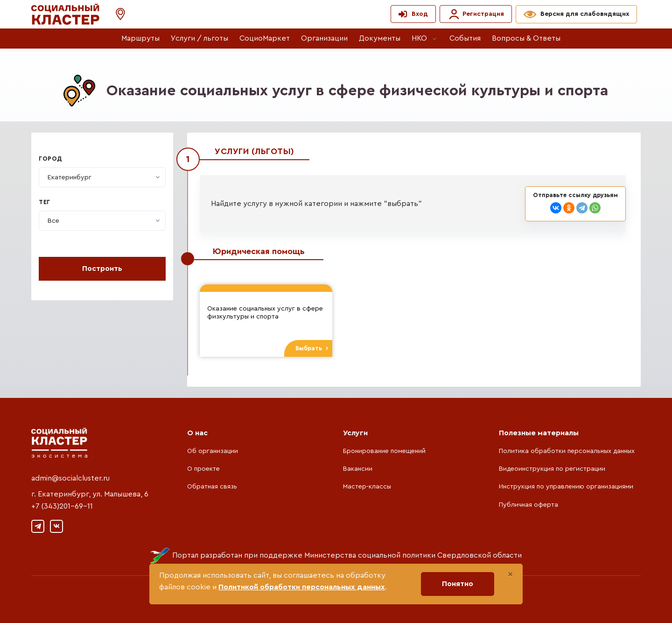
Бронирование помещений (384, 451)
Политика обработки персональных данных (567, 451)
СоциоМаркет (265, 38)
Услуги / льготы (199, 38)
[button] (116, 14)
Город (50, 159)
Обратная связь (212, 487)
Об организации (213, 451)
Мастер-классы (367, 487)
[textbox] (70, 177)
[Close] (510, 574)
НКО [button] (419, 38)
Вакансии (358, 469)
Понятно (458, 584)
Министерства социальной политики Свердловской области (413, 555)
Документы (380, 38)
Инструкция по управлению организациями (566, 487)
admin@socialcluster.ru (70, 478)
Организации (324, 38)
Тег (45, 202)
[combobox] (102, 177)
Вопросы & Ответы (526, 38)
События (465, 38)
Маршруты (140, 38)
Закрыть (598, 156)
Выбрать (312, 348)
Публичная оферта (528, 505)
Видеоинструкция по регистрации (552, 469)
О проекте (203, 469)
